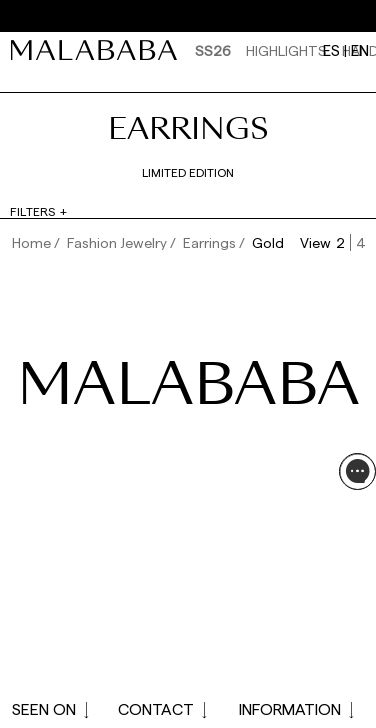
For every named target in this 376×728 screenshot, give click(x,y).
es (331, 50)
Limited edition (188, 172)
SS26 (213, 50)
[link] (99, 50)
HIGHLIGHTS (286, 50)
